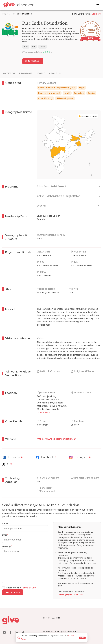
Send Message (33, 61)
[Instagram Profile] (80, 457)
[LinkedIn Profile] (13, 457)
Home (5, 14)
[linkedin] (17, 633)
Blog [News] (56, 618)
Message (7, 546)
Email (5, 535)
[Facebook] (47, 457)
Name (6, 523)
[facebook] (10, 633)
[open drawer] (98, 5)
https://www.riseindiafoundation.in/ (56, 440)
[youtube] (4, 633)
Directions (44, 412)
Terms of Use (29, 588)
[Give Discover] (18, 5)
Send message (13, 592)
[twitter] (23, 633)
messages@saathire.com (71, 594)
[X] (8, 464)
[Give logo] (21, 620)
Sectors (47, 618)
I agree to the (21, 588)
